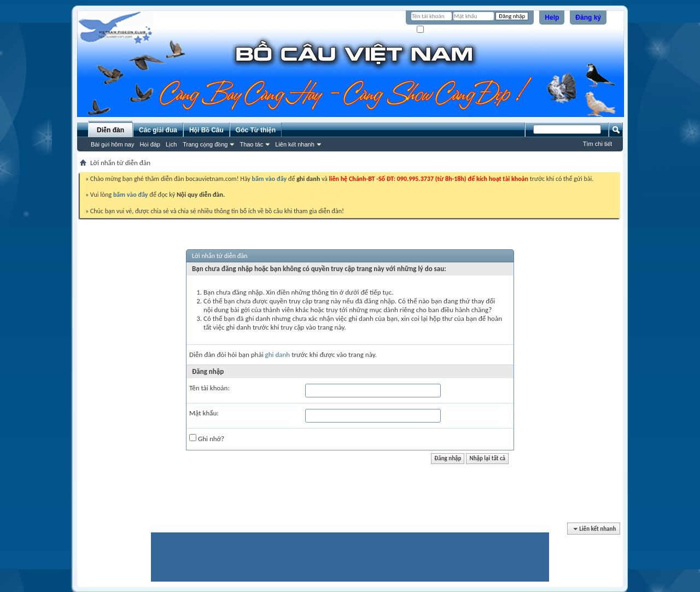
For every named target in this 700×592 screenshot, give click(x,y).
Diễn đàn (110, 130)
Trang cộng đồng (205, 144)
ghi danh (278, 354)
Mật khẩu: (204, 413)
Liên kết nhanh (295, 144)
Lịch (171, 144)
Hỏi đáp (150, 144)
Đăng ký (588, 17)
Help (552, 17)
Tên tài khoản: (209, 388)
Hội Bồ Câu (206, 130)
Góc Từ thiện (256, 130)
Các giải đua (158, 130)
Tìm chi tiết (597, 144)
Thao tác (251, 144)
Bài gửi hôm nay (112, 144)
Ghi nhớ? (432, 30)
